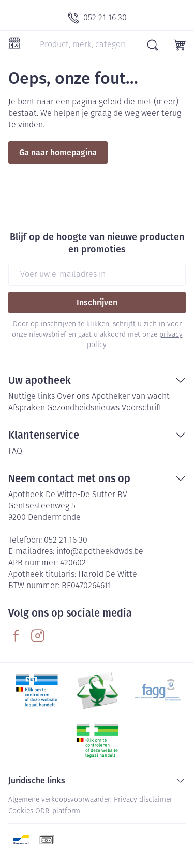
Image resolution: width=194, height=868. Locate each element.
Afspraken (27, 408)
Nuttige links (32, 397)
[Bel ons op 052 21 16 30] (97, 18)
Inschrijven (97, 302)
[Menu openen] (14, 43)
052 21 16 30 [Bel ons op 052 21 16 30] (66, 541)
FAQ (15, 452)
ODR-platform (58, 811)
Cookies (21, 811)
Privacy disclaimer (143, 800)
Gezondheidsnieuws (83, 408)
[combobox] (98, 45)
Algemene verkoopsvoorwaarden (60, 800)
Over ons (73, 397)
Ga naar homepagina (58, 152)
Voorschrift (142, 408)
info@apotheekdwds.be (100, 552)
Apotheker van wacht (131, 397)
